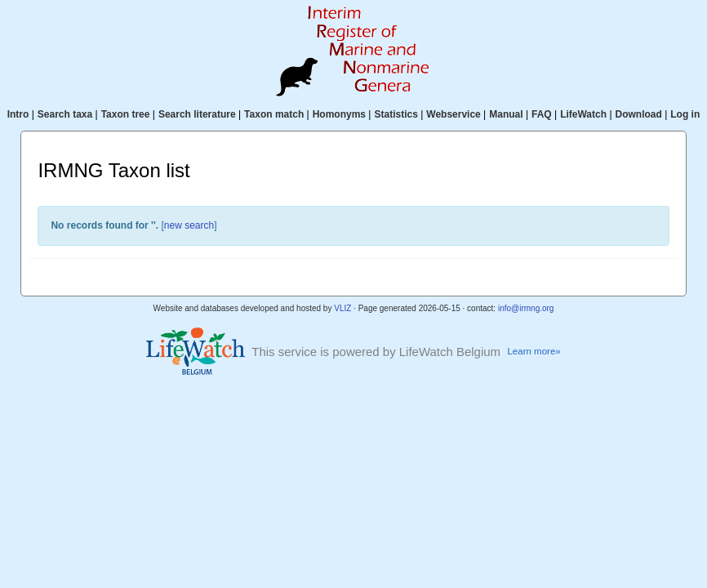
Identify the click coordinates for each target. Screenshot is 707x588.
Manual (506, 114)
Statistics (396, 114)
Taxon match (274, 114)
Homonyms (339, 114)
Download (639, 114)
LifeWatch (583, 114)
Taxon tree (126, 114)
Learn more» (534, 351)
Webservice (454, 114)
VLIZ (342, 308)
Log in (685, 114)
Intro (18, 114)
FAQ (542, 114)
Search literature (197, 114)
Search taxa (65, 114)
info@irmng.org (526, 308)
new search (189, 225)
